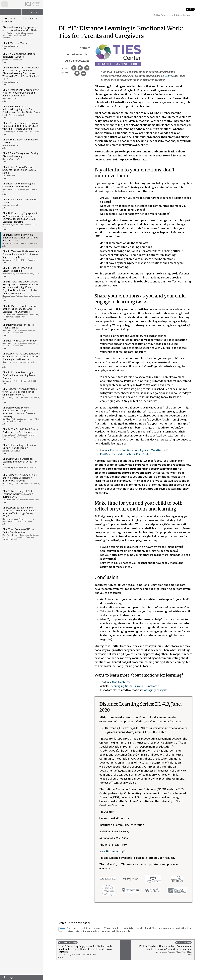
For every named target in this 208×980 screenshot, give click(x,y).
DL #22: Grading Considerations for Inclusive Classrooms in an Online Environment (21, 395)
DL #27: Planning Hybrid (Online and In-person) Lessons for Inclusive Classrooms (21, 480)
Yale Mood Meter (119, 682)
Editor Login (8, 977)
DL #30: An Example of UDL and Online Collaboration (21, 534)
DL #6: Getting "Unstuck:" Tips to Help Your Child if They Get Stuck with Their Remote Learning (21, 128)
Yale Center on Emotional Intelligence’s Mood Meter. (139, 450)
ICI (4, 12)
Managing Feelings (157, 690)
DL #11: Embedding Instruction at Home (21, 203)
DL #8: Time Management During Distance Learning (21, 157)
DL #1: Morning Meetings (21, 46)
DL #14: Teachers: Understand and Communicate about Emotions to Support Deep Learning (21, 257)
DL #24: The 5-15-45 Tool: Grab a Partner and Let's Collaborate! (21, 434)
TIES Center (31, 12)
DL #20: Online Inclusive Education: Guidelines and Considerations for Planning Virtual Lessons (21, 360)
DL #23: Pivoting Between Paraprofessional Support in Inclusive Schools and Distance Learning (21, 416)
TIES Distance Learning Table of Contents (20, 20)
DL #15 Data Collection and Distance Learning (21, 272)
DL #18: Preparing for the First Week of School (21, 330)
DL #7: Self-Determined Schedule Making (21, 144)
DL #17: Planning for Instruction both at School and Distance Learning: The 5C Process (21, 313)
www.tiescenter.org (113, 851)
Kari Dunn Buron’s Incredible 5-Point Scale (128, 454)
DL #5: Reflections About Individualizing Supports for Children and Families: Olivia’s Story (21, 112)
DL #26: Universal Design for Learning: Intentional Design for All (21, 464)
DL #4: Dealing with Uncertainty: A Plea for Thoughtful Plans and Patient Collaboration (21, 95)
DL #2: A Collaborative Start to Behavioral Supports (21, 58)
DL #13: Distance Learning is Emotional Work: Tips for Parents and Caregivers (21, 240)
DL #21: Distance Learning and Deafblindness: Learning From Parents (21, 378)
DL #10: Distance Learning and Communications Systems (21, 189)
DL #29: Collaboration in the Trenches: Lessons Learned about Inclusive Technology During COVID (21, 516)
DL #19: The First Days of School (21, 344)
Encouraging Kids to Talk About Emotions (137, 686)
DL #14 (169, 76)
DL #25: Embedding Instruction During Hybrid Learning (21, 449)
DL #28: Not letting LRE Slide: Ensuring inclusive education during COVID (21, 497)
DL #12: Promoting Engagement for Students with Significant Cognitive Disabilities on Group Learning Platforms (21, 221)
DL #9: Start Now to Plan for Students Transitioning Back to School (21, 172)
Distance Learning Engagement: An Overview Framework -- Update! (21, 32)
